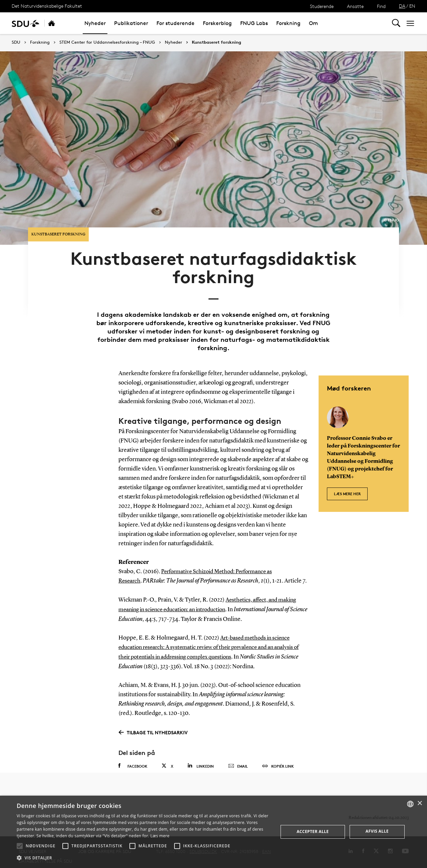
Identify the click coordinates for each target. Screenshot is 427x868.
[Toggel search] (396, 23)
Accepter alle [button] (313, 831)
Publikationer (131, 23)
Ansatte (355, 6)
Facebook (133, 751)
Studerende (322, 6)
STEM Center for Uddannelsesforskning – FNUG (107, 42)
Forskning (288, 23)
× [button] (419, 803)
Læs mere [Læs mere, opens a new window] (160, 836)
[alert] (213, 832)
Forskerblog (217, 23)
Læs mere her (347, 468)
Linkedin (201, 751)
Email (238, 751)
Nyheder (95, 23)
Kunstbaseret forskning (217, 42)
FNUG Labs (254, 23)
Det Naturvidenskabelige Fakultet (47, 6)
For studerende (175, 23)
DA (402, 6)
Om (313, 23)
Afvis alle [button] (377, 831)
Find (381, 6)
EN (412, 6)
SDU (16, 42)
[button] (20, 846)
